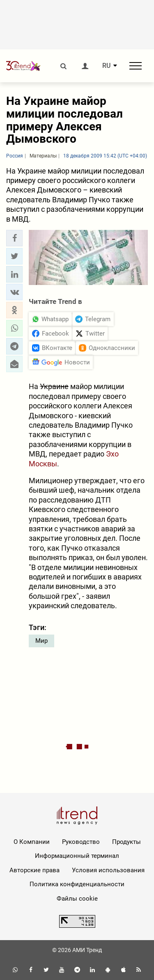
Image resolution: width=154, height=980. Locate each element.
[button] (14, 238)
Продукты (126, 842)
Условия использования (108, 870)
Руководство (81, 842)
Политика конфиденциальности (77, 884)
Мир (41, 641)
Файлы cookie (77, 899)
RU (106, 66)
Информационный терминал (77, 856)
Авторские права (34, 870)
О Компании (32, 842)
